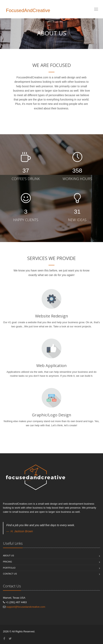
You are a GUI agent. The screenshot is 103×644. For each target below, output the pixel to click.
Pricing (7, 562)
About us (8, 556)
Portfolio (9, 568)
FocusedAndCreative (28, 10)
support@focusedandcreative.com (26, 607)
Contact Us (10, 574)
